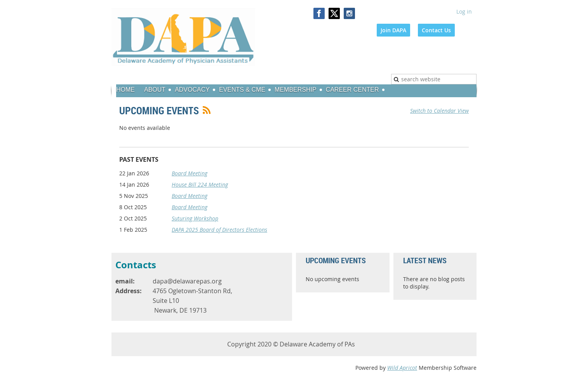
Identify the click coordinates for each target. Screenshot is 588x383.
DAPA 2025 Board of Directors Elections (219, 230)
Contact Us (436, 30)
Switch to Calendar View (439, 111)
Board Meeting (190, 173)
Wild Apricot (402, 368)
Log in (464, 11)
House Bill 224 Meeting (200, 185)
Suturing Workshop (195, 218)
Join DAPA (393, 30)
